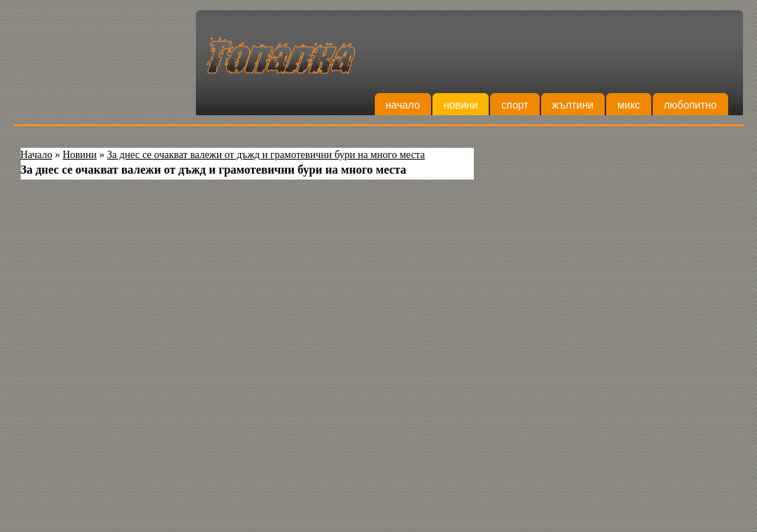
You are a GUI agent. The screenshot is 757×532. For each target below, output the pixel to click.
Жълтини (573, 105)
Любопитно (690, 105)
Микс (629, 105)
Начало (403, 105)
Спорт (515, 105)
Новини (461, 105)
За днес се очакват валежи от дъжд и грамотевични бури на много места (266, 155)
